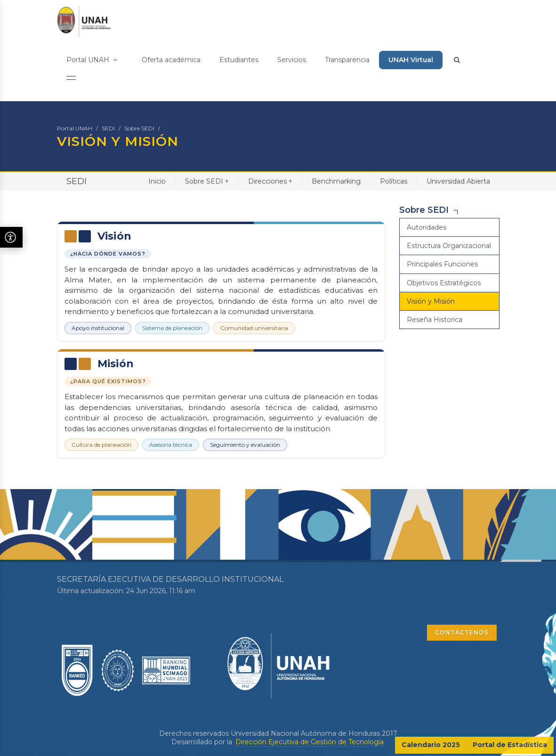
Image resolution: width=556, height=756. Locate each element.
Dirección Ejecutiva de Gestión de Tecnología (310, 742)
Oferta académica (171, 60)
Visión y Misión (431, 301)
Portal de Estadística (510, 745)
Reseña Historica (435, 320)
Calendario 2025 (431, 745)
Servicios (292, 60)
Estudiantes (239, 60)
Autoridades (427, 227)
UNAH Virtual (411, 60)
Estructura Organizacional (449, 246)
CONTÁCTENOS (462, 632)
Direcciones (270, 181)
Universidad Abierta (458, 181)
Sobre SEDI (139, 128)
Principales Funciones (442, 264)
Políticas (394, 181)
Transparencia (347, 60)
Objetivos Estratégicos (444, 283)
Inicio (157, 181)
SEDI (108, 128)
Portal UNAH (92, 60)
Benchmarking (336, 181)
